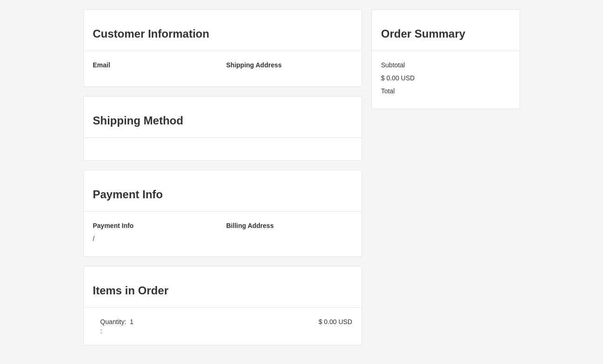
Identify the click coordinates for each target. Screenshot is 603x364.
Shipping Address (254, 65)
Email (102, 65)
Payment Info (113, 226)
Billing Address (250, 226)
